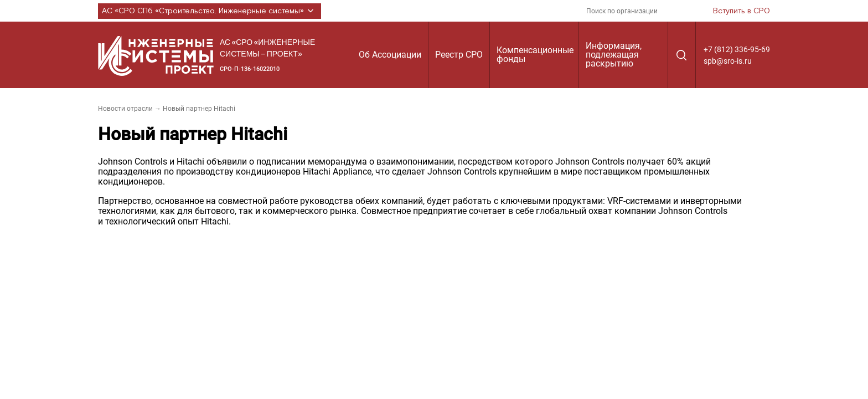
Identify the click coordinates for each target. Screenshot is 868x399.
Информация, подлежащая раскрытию (614, 55)
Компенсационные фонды (535, 55)
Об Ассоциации (390, 55)
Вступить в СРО (742, 11)
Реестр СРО (459, 55)
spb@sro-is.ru (728, 61)
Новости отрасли (125, 109)
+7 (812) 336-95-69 (737, 49)
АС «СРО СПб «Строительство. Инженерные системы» (210, 11)
